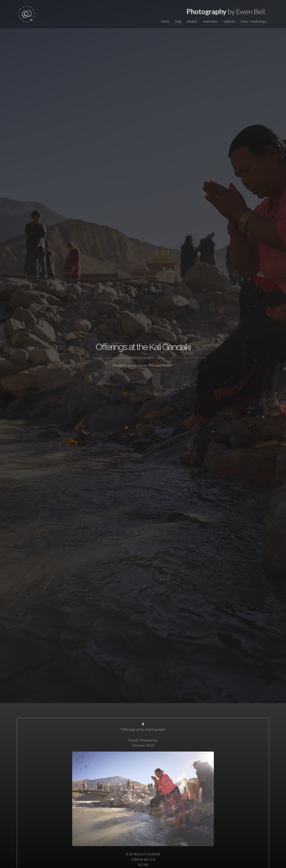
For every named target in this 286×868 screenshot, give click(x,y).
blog (178, 21)
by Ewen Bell (226, 11)
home (165, 21)
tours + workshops (254, 21)
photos (192, 21)
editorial (229, 21)
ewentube (210, 21)
